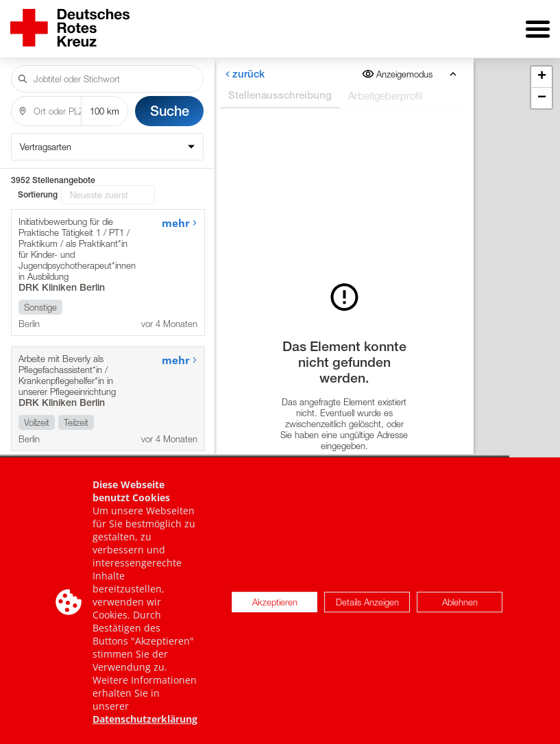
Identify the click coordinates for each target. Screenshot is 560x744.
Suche (170, 111)
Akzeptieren (275, 612)
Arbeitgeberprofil (385, 95)
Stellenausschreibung (279, 95)
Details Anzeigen (367, 612)
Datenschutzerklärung (145, 729)
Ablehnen (460, 612)
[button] (541, 77)
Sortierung (38, 195)
